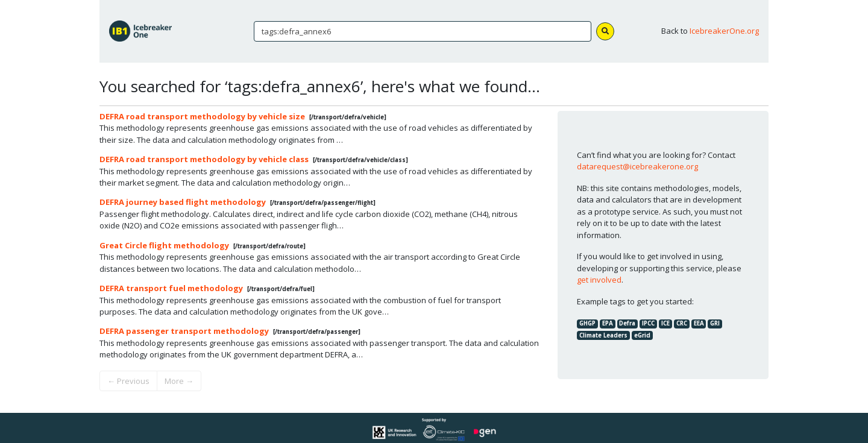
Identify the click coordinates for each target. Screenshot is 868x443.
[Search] (423, 31)
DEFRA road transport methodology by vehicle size (202, 116)
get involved (599, 280)
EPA (608, 323)
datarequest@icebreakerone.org (637, 166)
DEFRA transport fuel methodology (171, 288)
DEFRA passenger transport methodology (184, 331)
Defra (627, 323)
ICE (665, 323)
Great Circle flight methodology (164, 245)
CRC (682, 323)
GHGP (587, 323)
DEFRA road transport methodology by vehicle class (204, 159)
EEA (699, 323)
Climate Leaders (603, 335)
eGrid (642, 335)
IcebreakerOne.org (724, 31)
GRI (715, 323)
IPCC (648, 323)
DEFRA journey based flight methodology (183, 202)
